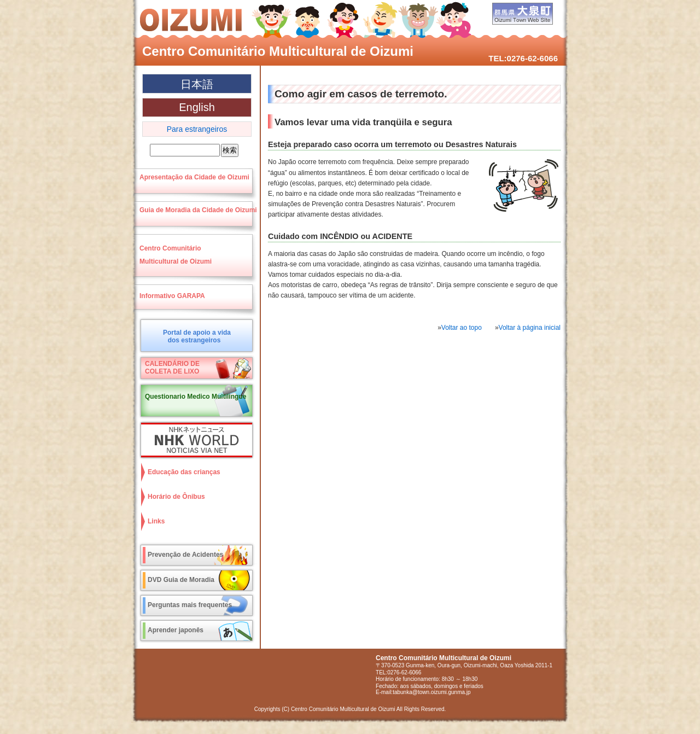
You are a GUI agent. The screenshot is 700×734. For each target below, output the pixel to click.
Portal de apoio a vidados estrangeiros (197, 336)
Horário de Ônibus (176, 497)
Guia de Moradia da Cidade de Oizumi (198, 210)
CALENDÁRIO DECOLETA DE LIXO (172, 368)
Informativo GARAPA (172, 296)
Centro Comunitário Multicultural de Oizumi (278, 51)
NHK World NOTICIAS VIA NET (194, 440)
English (197, 107)
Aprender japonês (176, 630)
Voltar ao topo (462, 328)
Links (156, 521)
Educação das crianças (184, 472)
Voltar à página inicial (530, 328)
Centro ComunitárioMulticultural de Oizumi (176, 255)
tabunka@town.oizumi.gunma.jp (431, 692)
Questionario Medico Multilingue (196, 397)
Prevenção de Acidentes (185, 555)
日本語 (197, 84)
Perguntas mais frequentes (190, 605)
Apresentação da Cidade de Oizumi (194, 177)
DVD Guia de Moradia (181, 580)
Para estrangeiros (197, 129)
